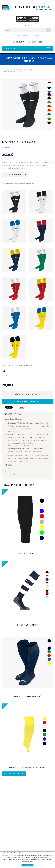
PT (29, 26)
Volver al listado (14, 774)
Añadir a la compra (27, 401)
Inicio (18, 36)
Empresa (26, 36)
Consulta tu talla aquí (15, 174)
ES (26, 26)
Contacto (36, 36)
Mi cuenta (19, 42)
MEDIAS (29, 70)
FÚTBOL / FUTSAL (7, 70)
